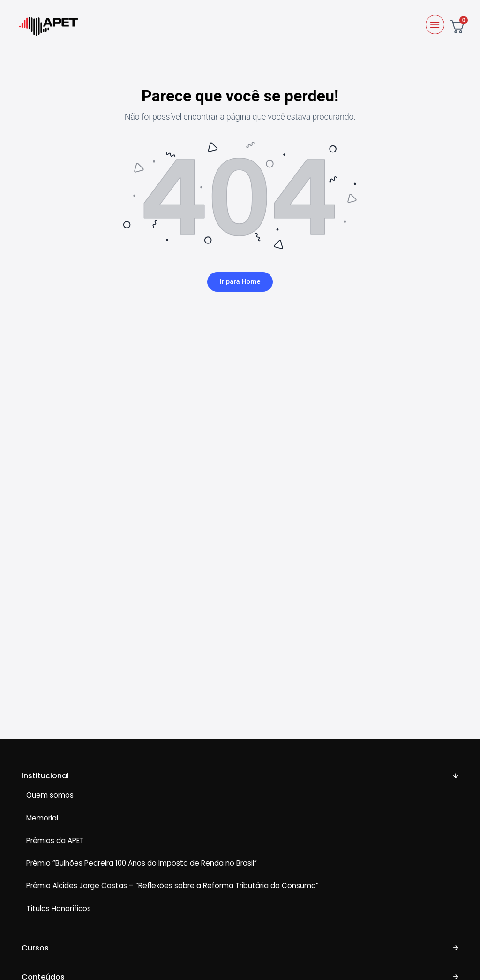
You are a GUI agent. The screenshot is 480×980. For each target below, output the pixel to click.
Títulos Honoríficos (59, 908)
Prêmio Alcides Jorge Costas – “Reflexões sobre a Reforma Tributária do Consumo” (172, 886)
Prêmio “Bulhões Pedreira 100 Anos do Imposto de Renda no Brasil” (142, 863)
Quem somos (50, 795)
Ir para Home (240, 282)
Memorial (42, 818)
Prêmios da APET (55, 841)
